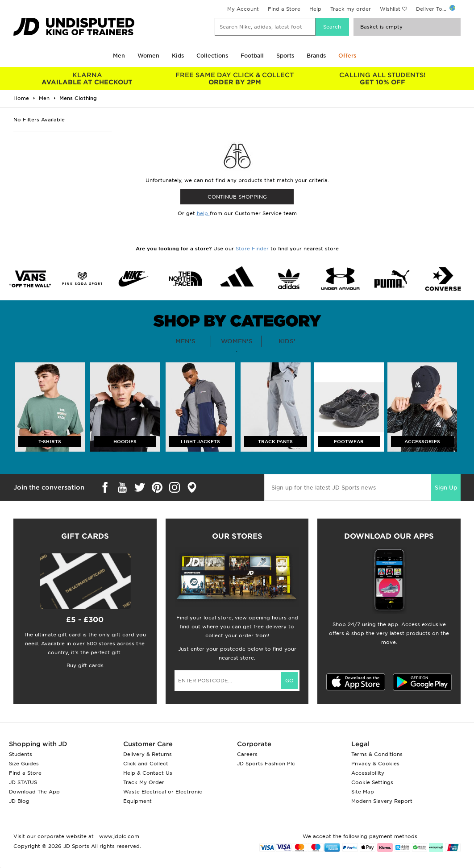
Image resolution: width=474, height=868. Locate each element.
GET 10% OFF (382, 79)
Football (252, 56)
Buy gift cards (85, 665)
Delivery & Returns (148, 754)
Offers (347, 56)
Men (119, 56)
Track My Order (144, 782)
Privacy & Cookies (375, 764)
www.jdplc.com (118, 836)
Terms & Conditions (377, 754)
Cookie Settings (372, 782)
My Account (243, 9)
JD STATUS (23, 782)
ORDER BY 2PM (235, 79)
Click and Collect (146, 764)
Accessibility (368, 773)
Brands (316, 56)
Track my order (351, 9)
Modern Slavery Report (382, 801)
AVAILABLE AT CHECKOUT (87, 79)
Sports (285, 56)
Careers (247, 754)
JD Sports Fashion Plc (266, 764)
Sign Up (446, 488)
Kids (178, 56)
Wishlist (390, 9)
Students (21, 754)
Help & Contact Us (148, 773)
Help (315, 9)
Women (148, 56)
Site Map (363, 792)
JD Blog (19, 801)
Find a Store (284, 9)
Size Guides (24, 764)
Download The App (34, 792)
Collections (212, 56)
